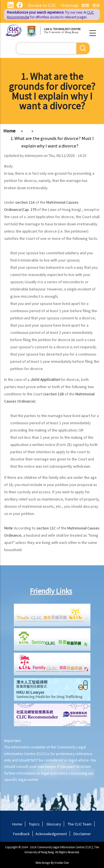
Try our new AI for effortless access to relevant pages (50, 14)
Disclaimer (82, 834)
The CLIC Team (80, 824)
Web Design (43, 863)
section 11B (54, 394)
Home (9, 131)
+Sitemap (69, 5)
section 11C (46, 528)
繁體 (85, 5)
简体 (96, 5)
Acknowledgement (51, 834)
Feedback (21, 834)
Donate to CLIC (42, 5)
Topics (34, 824)
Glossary (54, 824)
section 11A (25, 202)
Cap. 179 (29, 209)
